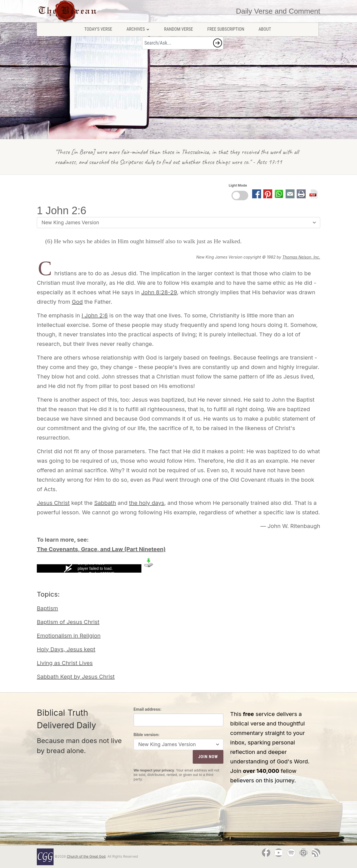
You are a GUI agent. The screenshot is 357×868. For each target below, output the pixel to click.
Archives (138, 29)
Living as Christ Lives (65, 663)
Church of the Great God (86, 856)
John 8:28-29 (159, 292)
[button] (218, 43)
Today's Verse (98, 29)
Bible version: (147, 735)
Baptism (47, 608)
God (77, 302)
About (265, 29)
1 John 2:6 (61, 211)
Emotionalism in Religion (69, 636)
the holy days (147, 503)
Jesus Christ (53, 503)
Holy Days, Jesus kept (66, 649)
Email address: (148, 709)
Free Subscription (226, 29)
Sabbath (105, 503)
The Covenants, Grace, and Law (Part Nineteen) (101, 549)
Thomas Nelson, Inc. (301, 257)
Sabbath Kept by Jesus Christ (76, 677)
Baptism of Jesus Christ (68, 622)
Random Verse (178, 29)
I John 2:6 (95, 315)
